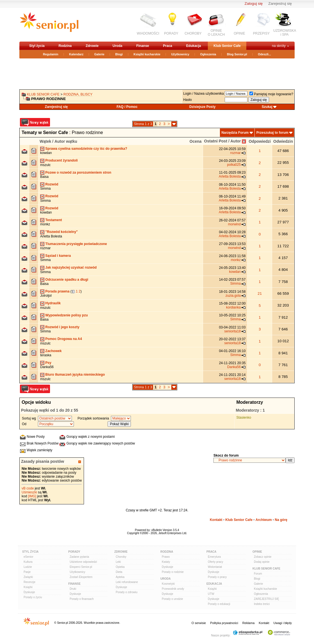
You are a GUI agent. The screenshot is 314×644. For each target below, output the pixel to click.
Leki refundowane (127, 582)
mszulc (45, 165)
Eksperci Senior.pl (81, 567)
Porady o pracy (217, 577)
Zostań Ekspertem (81, 577)
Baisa (44, 177)
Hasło (187, 100)
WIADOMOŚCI (148, 33)
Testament (54, 220)
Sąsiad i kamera (58, 256)
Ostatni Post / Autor (223, 141)
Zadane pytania (79, 557)
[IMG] (32, 496)
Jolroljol (46, 296)
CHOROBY (193, 33)
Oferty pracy (215, 562)
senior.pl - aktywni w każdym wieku (49, 24)
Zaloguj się (254, 4)
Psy (48, 363)
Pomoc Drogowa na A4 (63, 339)
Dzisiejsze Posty (202, 107)
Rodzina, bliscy (78, 94)
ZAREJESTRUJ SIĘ (266, 599)
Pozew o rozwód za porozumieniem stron (78, 173)
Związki (28, 577)
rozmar (235, 153)
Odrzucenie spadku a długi (67, 280)
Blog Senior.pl (237, 54)
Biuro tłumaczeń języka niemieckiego (75, 375)
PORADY (171, 33)
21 (260, 293)
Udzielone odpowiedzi (83, 562)
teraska (46, 355)
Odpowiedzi (260, 141)
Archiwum (264, 520)
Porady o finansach (82, 599)
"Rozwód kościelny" (61, 232)
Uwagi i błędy (283, 623)
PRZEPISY (261, 33)
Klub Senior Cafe (227, 46)
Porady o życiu (33, 597)
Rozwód (52, 184)
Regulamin (51, 54)
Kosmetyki (168, 584)
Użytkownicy (180, 54)
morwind (234, 224)
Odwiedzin (283, 141)
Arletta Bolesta (230, 176)
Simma (45, 189)
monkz (45, 224)
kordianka (233, 307)
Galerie (99, 54)
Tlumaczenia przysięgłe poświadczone (76, 244)
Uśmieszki (29, 492)
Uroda (118, 46)
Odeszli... (264, 54)
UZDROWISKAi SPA (285, 33)
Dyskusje (29, 592)
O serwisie (199, 623)
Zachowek (53, 351)
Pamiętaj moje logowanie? (271, 94)
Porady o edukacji (219, 604)
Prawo (166, 557)
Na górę (281, 520)
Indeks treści (262, 604)
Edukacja (194, 46)
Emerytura (214, 557)
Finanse (143, 46)
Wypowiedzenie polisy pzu (66, 315)
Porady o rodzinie (173, 572)
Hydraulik (53, 303)
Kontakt (216, 520)
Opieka (120, 567)
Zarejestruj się (280, 4)
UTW (211, 594)
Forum (258, 574)
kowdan (46, 153)
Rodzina (65, 46)
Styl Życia (30, 552)
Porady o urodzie (172, 599)
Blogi (119, 54)
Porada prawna (57, 291)
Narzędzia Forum (235, 133)
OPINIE (239, 33)
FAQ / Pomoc (127, 107)
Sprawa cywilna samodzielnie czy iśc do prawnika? (86, 149)
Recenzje (29, 582)
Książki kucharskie (147, 54)
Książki (28, 587)
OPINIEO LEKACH (216, 33)
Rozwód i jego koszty (62, 327)
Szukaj (267, 107)
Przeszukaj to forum (272, 133)
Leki (118, 562)
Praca (168, 46)
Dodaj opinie (262, 562)
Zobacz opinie (263, 557)
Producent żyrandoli (61, 160)
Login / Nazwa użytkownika (203, 94)
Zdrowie (92, 46)
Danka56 (47, 367)
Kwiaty (166, 562)
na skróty (279, 46)
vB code (28, 488)
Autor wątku (66, 141)
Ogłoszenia (208, 54)
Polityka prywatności (224, 623)
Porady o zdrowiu (127, 592)
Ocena (196, 141)
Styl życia (37, 46)
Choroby (121, 557)
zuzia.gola (233, 296)
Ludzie (28, 567)
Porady (74, 552)
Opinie (257, 552)
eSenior (28, 557)
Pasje (27, 572)
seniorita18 (232, 331)
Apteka (120, 577)
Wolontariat (215, 567)
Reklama (248, 623)
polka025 (234, 165)
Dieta (119, 572)
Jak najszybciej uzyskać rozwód (71, 267)
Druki (73, 589)
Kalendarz (76, 54)
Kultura (28, 562)
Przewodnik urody (173, 589)
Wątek (45, 141)
